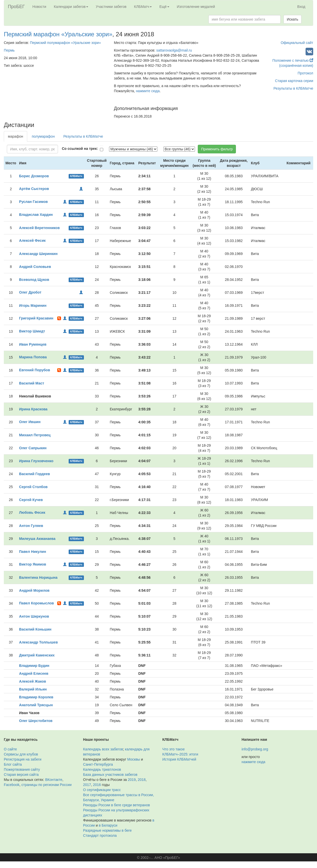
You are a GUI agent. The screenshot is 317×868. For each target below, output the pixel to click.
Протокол (305, 73)
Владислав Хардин (36, 215)
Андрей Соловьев (35, 267)
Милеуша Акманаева (37, 539)
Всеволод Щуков (34, 280)
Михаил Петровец (35, 435)
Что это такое (174, 749)
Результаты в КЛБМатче (293, 88)
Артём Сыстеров (34, 189)
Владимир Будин (34, 666)
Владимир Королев (36, 697)
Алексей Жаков (33, 681)
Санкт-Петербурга (98, 764)
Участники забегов (111, 7)
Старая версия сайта (21, 775)
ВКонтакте (54, 780)
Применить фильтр (217, 149)
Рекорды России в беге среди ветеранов (117, 805)
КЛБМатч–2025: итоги (180, 754)
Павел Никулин (33, 552)
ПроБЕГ (16, 7)
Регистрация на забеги (23, 759)
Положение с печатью (293, 60)
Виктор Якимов (33, 564)
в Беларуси (108, 825)
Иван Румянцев (33, 344)
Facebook (12, 785)
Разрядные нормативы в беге (107, 830)
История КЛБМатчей (179, 759)
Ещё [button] (164, 7)
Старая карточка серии (294, 81)
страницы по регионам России (46, 785)
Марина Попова (33, 357)
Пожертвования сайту (22, 769)
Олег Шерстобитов (36, 721)
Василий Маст (32, 383)
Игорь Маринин (33, 306)
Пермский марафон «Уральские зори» (58, 34)
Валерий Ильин (33, 689)
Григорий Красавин (36, 318)
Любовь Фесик (32, 512)
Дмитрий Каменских (37, 655)
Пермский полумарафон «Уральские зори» (65, 43)
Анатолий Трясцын (36, 705)
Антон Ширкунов (34, 616)
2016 (97, 785)
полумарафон (43, 136)
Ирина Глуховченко (36, 461)
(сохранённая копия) (296, 66)
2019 (132, 780)
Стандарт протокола (100, 835)
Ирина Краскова (33, 409)
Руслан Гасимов (33, 202)
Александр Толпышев (38, 642)
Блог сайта (13, 764)
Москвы (133, 759)
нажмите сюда (148, 91)
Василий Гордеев (34, 474)
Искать (292, 19)
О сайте (10, 749)
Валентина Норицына (38, 577)
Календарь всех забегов (103, 749)
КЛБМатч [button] (143, 7)
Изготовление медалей (196, 7)
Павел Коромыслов (36, 603)
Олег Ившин (30, 422)
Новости (39, 7)
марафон (16, 136)
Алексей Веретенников (39, 228)
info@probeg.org (255, 749)
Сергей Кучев (31, 500)
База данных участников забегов (110, 775)
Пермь (9, 50)
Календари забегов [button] (71, 7)
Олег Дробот (30, 292)
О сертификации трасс (102, 790)
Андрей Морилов (34, 590)
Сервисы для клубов (21, 754)
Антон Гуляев (31, 526)
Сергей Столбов (33, 487)
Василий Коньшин (35, 629)
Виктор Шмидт (32, 331)
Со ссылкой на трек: (80, 149)
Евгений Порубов (35, 370)
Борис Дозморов (34, 176)
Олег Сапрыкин (33, 448)
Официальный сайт (297, 43)
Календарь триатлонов (102, 769)
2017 (87, 785)
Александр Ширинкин (38, 254)
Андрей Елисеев (34, 673)
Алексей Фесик (32, 240)
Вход (301, 7)
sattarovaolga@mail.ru (174, 50)
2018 (142, 780)
